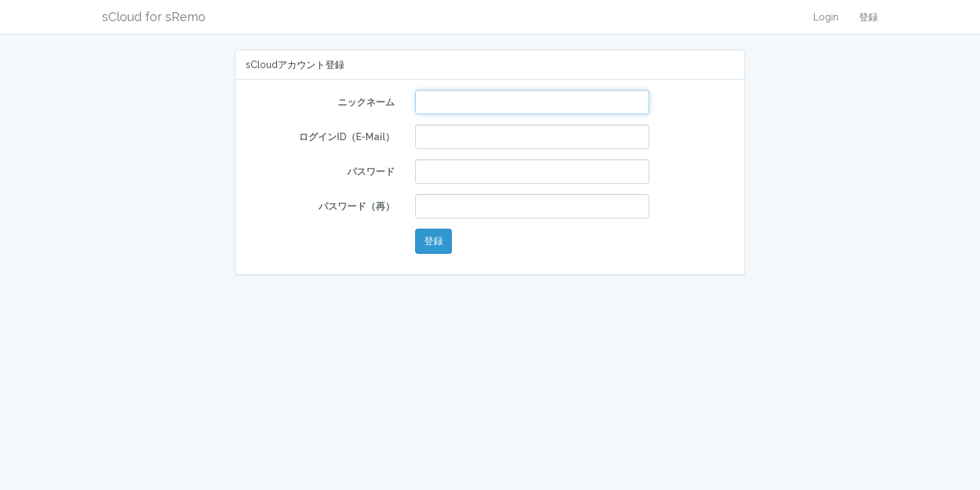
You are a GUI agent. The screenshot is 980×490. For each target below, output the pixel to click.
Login (826, 17)
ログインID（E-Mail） (347, 137)
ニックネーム (366, 102)
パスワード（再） (357, 206)
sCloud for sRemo (154, 17)
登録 (868, 17)
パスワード (371, 171)
